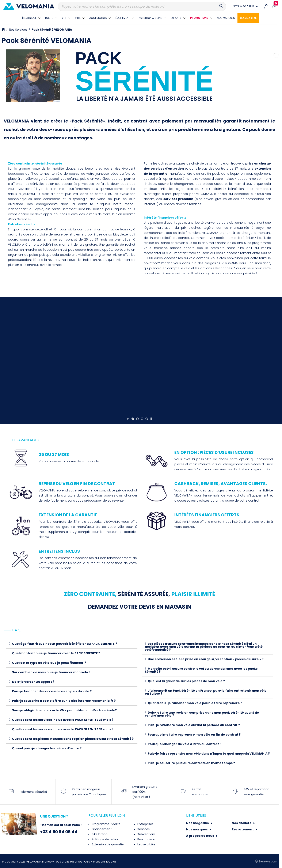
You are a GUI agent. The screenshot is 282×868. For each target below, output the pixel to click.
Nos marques (197, 829)
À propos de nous (200, 836)
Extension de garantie (107, 844)
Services (143, 829)
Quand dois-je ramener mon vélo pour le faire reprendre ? (195, 703)
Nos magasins (198, 823)
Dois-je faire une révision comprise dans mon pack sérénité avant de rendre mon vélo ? (202, 714)
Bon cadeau (146, 839)
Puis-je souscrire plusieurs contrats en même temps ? (191, 763)
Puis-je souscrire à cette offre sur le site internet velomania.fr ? (64, 701)
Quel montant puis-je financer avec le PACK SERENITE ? (56, 653)
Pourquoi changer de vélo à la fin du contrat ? (184, 744)
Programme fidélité (106, 824)
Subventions (146, 834)
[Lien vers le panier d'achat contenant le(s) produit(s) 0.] (274, 6)
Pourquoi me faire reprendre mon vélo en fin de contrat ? (194, 735)
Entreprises (145, 824)
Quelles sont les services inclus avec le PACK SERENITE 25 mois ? (63, 720)
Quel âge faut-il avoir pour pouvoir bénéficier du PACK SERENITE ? (64, 644)
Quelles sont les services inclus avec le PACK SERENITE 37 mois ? (63, 729)
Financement (101, 829)
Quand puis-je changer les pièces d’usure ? (47, 748)
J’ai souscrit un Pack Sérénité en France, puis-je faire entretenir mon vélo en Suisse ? (206, 692)
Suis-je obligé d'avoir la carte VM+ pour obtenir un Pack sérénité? (64, 710)
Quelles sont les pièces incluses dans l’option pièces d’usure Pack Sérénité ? (73, 739)
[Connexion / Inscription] (266, 6)
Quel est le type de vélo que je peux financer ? (49, 663)
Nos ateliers (242, 823)
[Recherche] (142, 6)
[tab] (72, 644)
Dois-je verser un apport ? (33, 682)
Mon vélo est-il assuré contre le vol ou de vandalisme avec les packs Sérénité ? (201, 670)
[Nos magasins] (245, 6)
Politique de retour (105, 839)
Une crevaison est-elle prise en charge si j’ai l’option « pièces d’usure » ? (206, 659)
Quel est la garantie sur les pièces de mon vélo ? (186, 681)
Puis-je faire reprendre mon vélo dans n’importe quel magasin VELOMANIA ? (209, 754)
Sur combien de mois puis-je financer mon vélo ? (51, 672)
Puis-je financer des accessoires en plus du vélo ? (52, 691)
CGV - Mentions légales (100, 862)
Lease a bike (146, 844)
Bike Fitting (99, 834)
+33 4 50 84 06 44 (59, 832)
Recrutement (243, 829)
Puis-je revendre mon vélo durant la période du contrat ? (194, 725)
